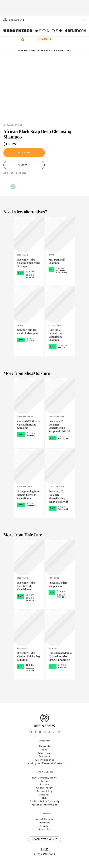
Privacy (45, 785)
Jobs (45, 750)
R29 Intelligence (44, 760)
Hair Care (64, 51)
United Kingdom (45, 819)
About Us (44, 747)
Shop (40, 51)
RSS (44, 798)
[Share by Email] (13, 187)
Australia (44, 829)
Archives (44, 795)
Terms (44, 781)
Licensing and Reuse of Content (44, 764)
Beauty (51, 51)
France (44, 826)
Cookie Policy (44, 788)
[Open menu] (84, 19)
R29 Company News (44, 778)
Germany (44, 823)
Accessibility (44, 791)
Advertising (44, 753)
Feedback (44, 757)
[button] (44, 40)
